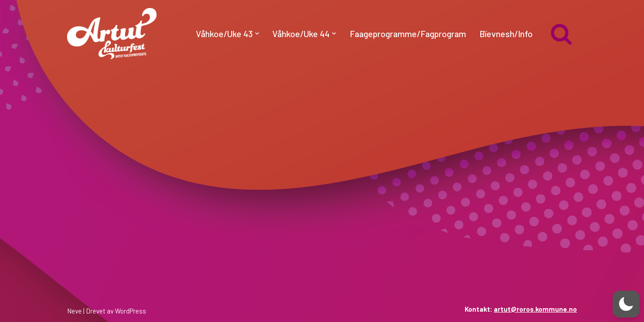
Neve (74, 311)
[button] (257, 34)
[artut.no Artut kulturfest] (112, 34)
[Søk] (561, 34)
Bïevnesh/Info (506, 34)
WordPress (131, 311)
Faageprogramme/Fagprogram (408, 34)
